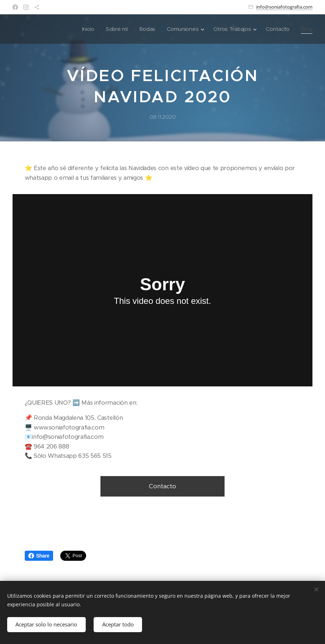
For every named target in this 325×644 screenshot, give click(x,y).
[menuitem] (85, 29)
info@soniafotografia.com (284, 7)
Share (39, 556)
